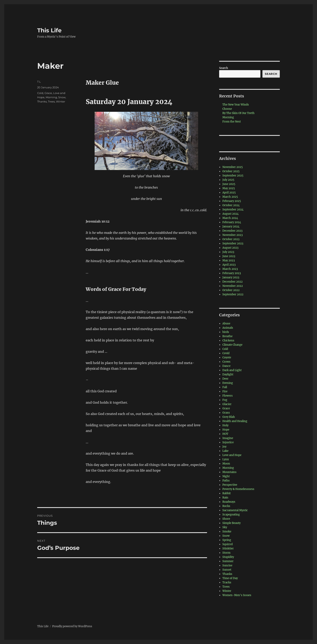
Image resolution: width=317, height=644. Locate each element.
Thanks (42, 101)
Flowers (228, 396)
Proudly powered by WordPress (72, 626)
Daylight (228, 374)
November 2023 (232, 235)
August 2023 (230, 248)
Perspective (230, 485)
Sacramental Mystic (235, 510)
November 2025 (233, 167)
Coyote (227, 357)
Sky (225, 527)
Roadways (229, 502)
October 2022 (231, 290)
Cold (40, 93)
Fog (225, 400)
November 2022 (233, 286)
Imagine (228, 438)
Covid (226, 353)
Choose (227, 109)
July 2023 (228, 252)
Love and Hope (232, 455)
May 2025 (229, 188)
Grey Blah (229, 417)
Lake (225, 451)
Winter (61, 101)
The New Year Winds (236, 105)
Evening (228, 383)
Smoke (227, 532)
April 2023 (229, 265)
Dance (226, 366)
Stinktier (228, 548)
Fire (225, 391)
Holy (225, 425)
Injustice (228, 442)
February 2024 (232, 222)
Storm (226, 553)
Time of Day (230, 578)
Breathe (227, 336)
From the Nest (232, 122)
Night (226, 476)
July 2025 (228, 180)
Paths (226, 481)
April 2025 (229, 193)
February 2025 (232, 201)
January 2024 (231, 226)
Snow (62, 97)
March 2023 (230, 269)
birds (226, 332)
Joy (224, 447)
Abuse (226, 324)
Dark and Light (232, 370)
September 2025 (233, 176)
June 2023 (229, 256)
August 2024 (230, 214)
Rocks (226, 506)
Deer (225, 379)
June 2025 (229, 184)
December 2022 (232, 282)
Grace (48, 93)
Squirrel (228, 544)
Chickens (228, 340)
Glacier (227, 404)
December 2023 (232, 231)
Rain (225, 498)
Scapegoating (231, 515)
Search (224, 68)
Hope (226, 430)
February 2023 (232, 273)
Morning (51, 97)
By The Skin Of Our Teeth (238, 113)
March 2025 (230, 197)
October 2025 (231, 171)
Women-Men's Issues (237, 595)
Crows (226, 362)
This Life (49, 30)
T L (39, 82)
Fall (225, 387)
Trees (51, 101)
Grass (226, 413)
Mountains (229, 472)
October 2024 (231, 205)
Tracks (227, 582)
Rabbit (227, 493)
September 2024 (233, 210)
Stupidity (228, 557)
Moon (226, 464)
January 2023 (231, 277)
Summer (228, 561)
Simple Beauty (231, 523)
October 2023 (231, 239)
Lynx (226, 459)
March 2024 (230, 218)
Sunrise (227, 565)
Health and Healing (235, 421)
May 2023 (229, 260)
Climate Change (232, 345)
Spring (227, 540)
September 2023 (233, 243)
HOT (225, 434)
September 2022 (233, 294)
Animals (228, 328)
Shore (226, 519)
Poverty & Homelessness (238, 489)
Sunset (227, 570)
